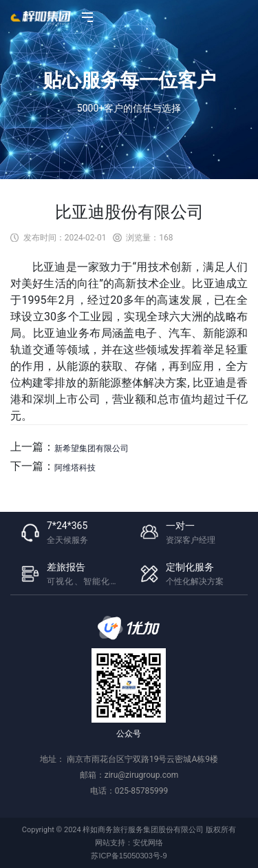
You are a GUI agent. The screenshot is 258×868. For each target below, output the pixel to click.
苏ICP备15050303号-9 (129, 856)
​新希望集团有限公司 (92, 448)
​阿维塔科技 (75, 468)
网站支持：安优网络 (129, 843)
